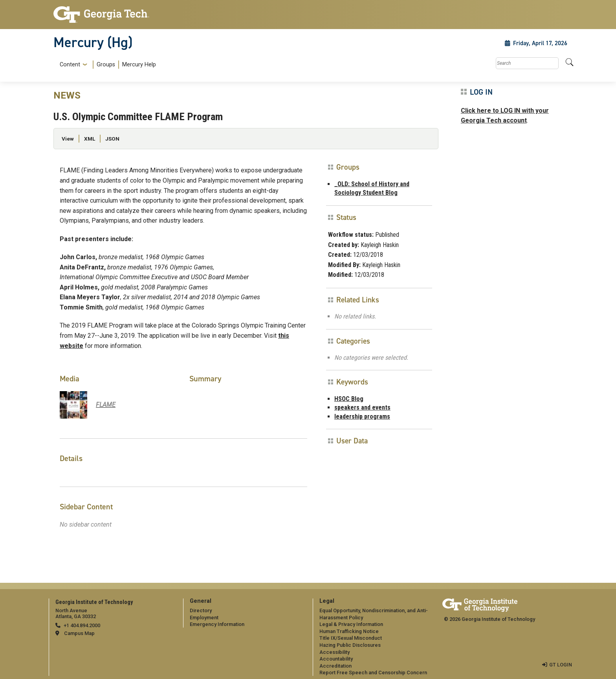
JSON (112, 139)
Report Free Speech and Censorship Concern (373, 673)
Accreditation (335, 666)
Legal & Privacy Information (351, 624)
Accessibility (335, 652)
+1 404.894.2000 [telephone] (82, 625)
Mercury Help (139, 65)
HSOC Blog (349, 399)
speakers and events (362, 407)
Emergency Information (217, 624)
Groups (106, 65)
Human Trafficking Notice (349, 631)
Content (70, 65)
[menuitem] (106, 65)
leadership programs (362, 416)
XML (90, 139)
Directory (201, 610)
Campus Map (79, 633)
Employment (204, 618)
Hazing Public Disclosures (350, 645)
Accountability (336, 659)
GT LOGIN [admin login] (561, 665)
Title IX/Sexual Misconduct (351, 638)
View (68, 139)
